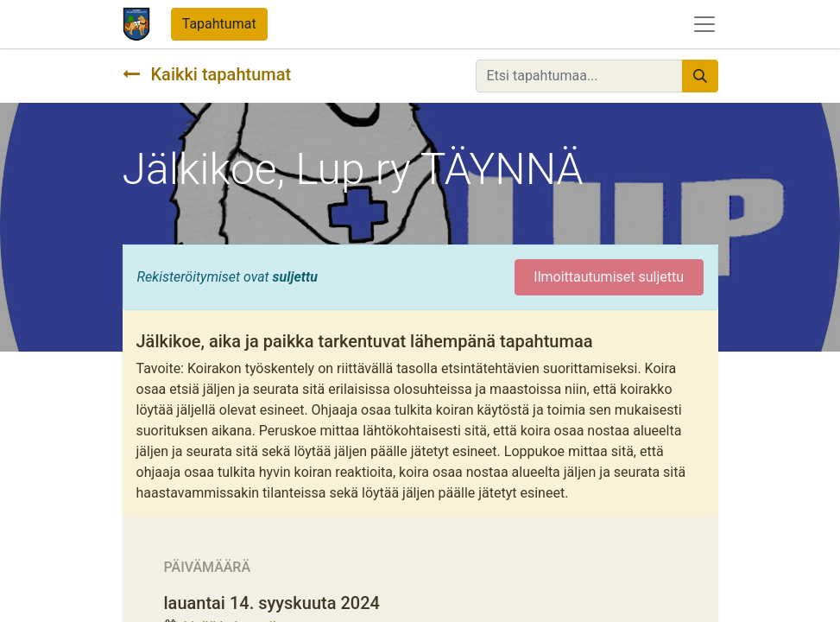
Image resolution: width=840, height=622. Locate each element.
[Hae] (700, 76)
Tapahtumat (219, 24)
